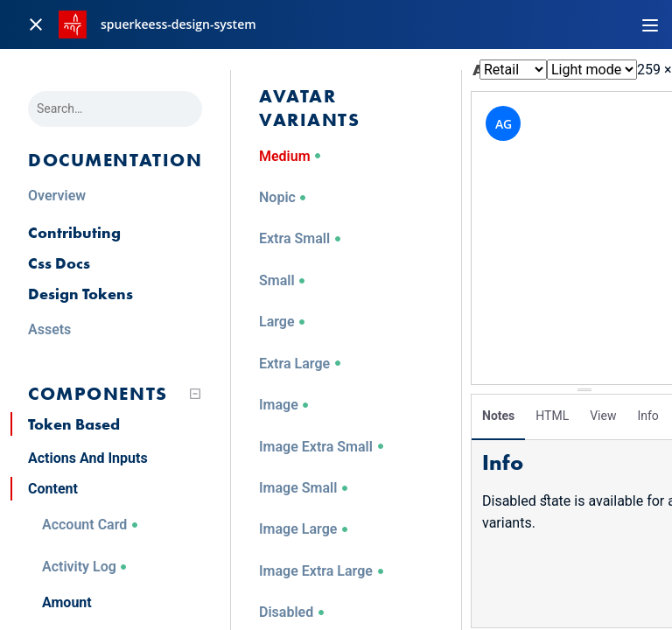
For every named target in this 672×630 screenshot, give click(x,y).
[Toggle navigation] (650, 24)
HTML (552, 416)
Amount (67, 602)
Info (647, 416)
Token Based (74, 424)
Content (53, 489)
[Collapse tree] (195, 394)
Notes (498, 416)
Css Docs (59, 263)
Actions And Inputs (88, 458)
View (603, 416)
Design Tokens (80, 294)
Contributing (74, 232)
